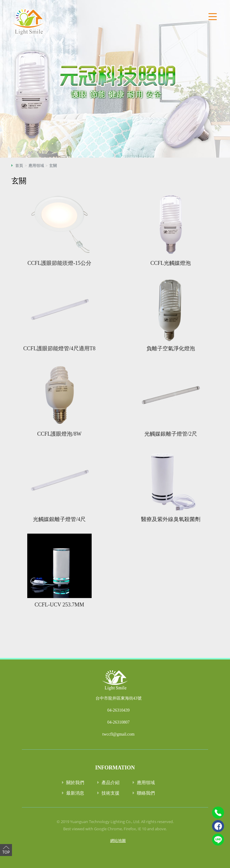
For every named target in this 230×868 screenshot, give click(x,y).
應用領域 (36, 166)
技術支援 (111, 793)
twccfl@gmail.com (118, 734)
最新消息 (75, 793)
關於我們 (75, 782)
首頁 (19, 166)
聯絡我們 (146, 793)
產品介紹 (111, 782)
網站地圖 (118, 840)
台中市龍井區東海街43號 (119, 698)
